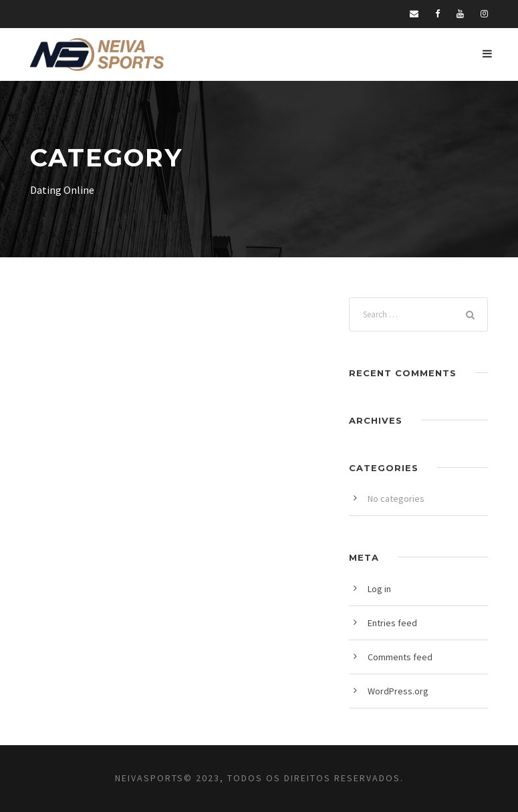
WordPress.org (398, 691)
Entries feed (392, 623)
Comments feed (400, 657)
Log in (379, 589)
